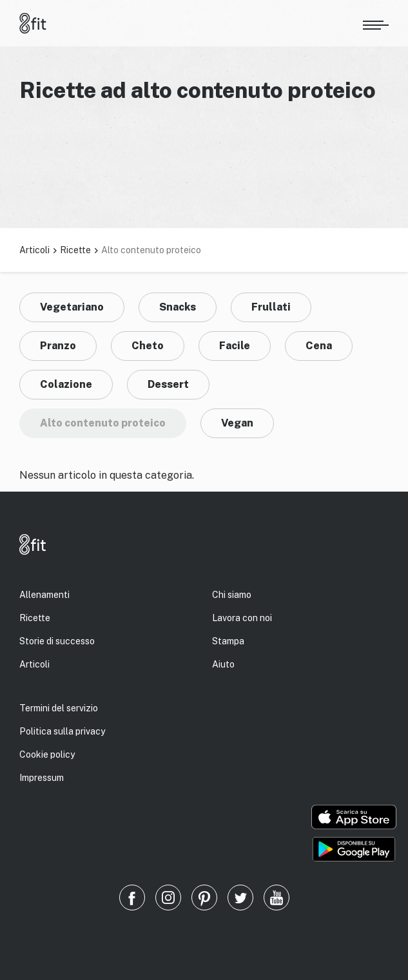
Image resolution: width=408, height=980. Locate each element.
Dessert (168, 384)
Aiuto (223, 664)
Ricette (75, 250)
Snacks (178, 307)
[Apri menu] (376, 23)
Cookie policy (47, 754)
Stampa (228, 641)
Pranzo (58, 346)
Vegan (237, 423)
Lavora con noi (242, 618)
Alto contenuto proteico (103, 423)
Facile (235, 346)
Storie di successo (57, 641)
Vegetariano (72, 307)
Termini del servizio (59, 708)
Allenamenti (44, 595)
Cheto (148, 346)
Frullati (271, 307)
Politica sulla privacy (62, 731)
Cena (319, 346)
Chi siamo (232, 595)
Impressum (42, 778)
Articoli (34, 250)
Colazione (66, 384)
